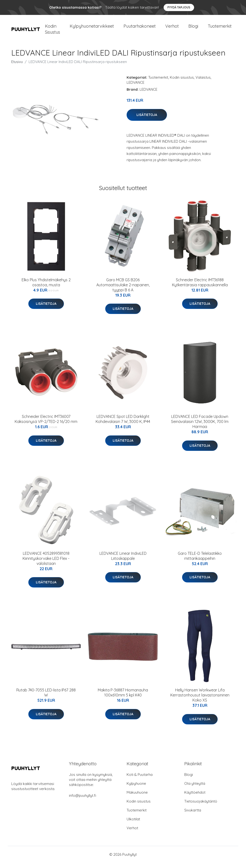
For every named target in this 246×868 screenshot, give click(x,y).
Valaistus (203, 83)
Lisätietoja (147, 120)
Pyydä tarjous (179, 7)
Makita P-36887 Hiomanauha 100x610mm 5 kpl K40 (123, 698)
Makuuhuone (137, 798)
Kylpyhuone (136, 789)
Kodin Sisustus (52, 32)
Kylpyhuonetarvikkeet (92, 29)
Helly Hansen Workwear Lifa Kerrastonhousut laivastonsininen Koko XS (200, 700)
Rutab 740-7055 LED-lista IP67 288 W (46, 698)
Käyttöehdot (195, 798)
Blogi (193, 29)
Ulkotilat (133, 824)
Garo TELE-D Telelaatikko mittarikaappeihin (200, 561)
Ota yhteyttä (195, 789)
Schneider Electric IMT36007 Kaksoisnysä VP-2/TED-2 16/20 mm (46, 424)
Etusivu (17, 67)
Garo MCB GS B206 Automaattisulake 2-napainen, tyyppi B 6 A (123, 290)
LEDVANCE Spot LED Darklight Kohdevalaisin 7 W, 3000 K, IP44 (123, 424)
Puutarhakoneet (140, 29)
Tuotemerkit (220, 29)
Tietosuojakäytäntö (201, 807)
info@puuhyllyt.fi (83, 801)
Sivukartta (193, 815)
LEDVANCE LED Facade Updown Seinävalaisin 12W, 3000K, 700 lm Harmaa (200, 427)
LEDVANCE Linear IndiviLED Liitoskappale (123, 561)
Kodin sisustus (182, 83)
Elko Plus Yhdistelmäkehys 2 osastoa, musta (46, 288)
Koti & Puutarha (140, 780)
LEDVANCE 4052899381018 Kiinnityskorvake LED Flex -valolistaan (46, 564)
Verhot (172, 29)
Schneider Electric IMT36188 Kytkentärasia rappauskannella (200, 288)
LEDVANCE (135, 88)
